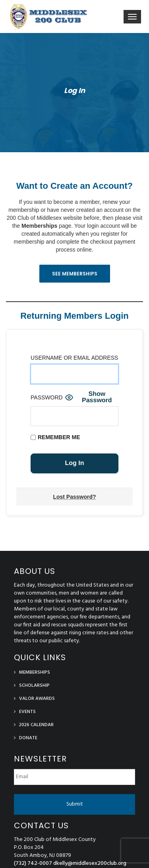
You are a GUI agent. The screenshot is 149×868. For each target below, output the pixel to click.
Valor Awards (37, 699)
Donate (28, 738)
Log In (74, 90)
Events (27, 712)
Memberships (39, 226)
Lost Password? (74, 497)
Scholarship (34, 686)
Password (47, 397)
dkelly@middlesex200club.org (90, 863)
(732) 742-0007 (33, 863)
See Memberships (75, 274)
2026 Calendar (36, 725)
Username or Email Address (74, 358)
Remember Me (55, 437)
